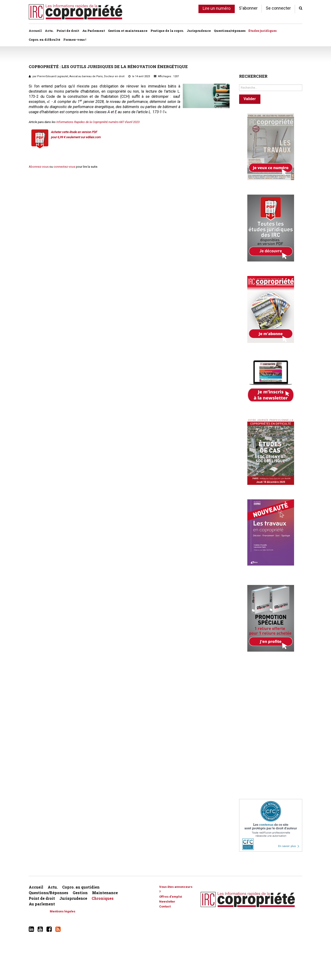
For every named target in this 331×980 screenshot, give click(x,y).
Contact (165, 906)
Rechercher (239, 83)
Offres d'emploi (171, 897)
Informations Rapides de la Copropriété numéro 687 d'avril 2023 (98, 122)
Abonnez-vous (39, 167)
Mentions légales (63, 911)
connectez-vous (64, 167)
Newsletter (167, 902)
